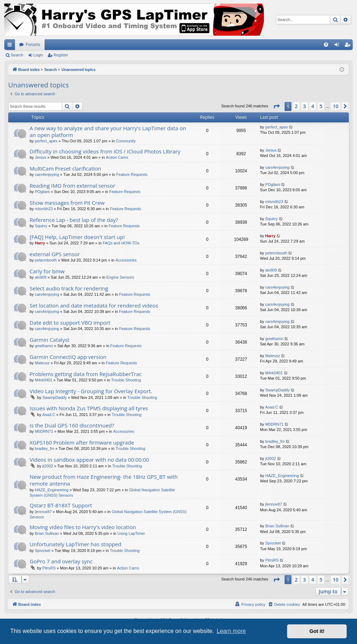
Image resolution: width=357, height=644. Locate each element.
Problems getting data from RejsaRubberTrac (86, 374)
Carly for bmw (47, 271)
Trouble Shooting (126, 380)
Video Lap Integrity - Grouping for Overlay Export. (91, 391)
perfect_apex (46, 141)
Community (126, 141)
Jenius (41, 157)
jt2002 (48, 466)
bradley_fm (45, 448)
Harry (40, 243)
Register (61, 55)
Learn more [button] (231, 631)
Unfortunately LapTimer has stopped (75, 544)
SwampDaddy (55, 397)
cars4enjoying (47, 174)
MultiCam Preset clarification (65, 168)
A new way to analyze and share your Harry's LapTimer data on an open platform (108, 131)
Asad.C (49, 415)
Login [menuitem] (338, 46)
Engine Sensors (120, 277)
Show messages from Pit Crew (67, 203)
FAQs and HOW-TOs (121, 243)
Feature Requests (132, 174)
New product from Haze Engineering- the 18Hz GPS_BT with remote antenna (104, 480)
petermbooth (46, 260)
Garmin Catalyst (49, 340)
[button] (276, 106)
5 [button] (321, 106)
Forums (33, 45)
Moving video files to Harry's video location (83, 527)
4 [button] (313, 106)
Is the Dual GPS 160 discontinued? (72, 425)
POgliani (42, 192)
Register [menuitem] (349, 46)
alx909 (41, 277)
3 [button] (305, 106)
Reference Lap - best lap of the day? (74, 220)
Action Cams (117, 157)
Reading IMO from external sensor (72, 186)
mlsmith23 (44, 209)
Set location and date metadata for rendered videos (94, 305)
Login (38, 55)
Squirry (41, 226)
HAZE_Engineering (52, 490)
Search (17, 55)
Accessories (126, 260)
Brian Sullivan (47, 533)
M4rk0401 (44, 380)
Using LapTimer (131, 533)
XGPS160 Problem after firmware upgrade (82, 442)
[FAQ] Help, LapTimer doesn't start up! (77, 237)
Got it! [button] (317, 631)
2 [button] (296, 106)
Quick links (11, 46)
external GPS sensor (55, 254)
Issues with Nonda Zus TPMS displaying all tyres (89, 408)
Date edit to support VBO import (70, 323)
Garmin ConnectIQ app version (68, 357)
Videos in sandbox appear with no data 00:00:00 (89, 460)
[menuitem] (326, 45)
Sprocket (43, 551)
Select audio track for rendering (69, 288)
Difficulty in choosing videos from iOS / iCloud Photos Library (105, 151)
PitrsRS (49, 568)
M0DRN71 (44, 431)
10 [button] (336, 106)
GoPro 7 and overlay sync (61, 561)
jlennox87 (43, 512)
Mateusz (42, 363)
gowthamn (44, 346)
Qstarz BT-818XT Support (61, 505)
